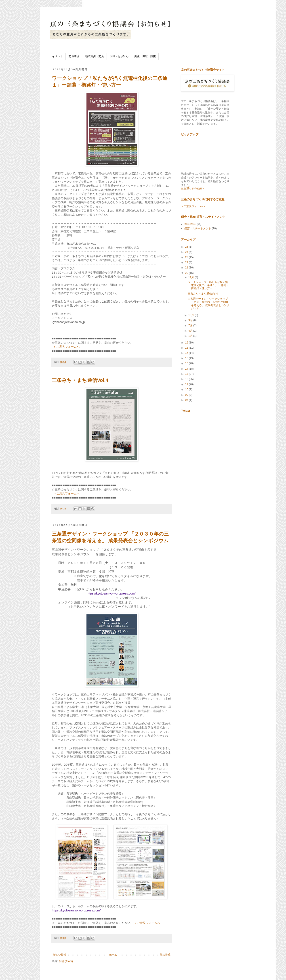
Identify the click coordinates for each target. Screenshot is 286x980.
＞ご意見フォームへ (66, 347)
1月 (191, 336)
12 (187, 379)
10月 (192, 315)
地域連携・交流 (95, 56)
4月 (191, 331)
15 (187, 363)
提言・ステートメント (198, 228)
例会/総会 (190, 224)
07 (187, 400)
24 (187, 252)
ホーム (113, 955)
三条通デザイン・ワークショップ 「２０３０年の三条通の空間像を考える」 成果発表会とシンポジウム (208, 304)
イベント (57, 56)
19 (187, 343)
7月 (191, 325)
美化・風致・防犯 (145, 56)
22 (187, 262)
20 (187, 273)
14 (187, 369)
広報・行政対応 (119, 56)
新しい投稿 (60, 955)
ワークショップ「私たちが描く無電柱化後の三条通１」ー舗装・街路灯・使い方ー (208, 285)
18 (187, 348)
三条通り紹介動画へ (193, 189)
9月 (191, 320)
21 (187, 268)
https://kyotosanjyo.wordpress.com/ (111, 593)
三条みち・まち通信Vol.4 (80, 380)
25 (187, 247)
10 (187, 389)
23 (187, 257)
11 (187, 384)
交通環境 (74, 56)
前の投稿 (165, 955)
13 (187, 374)
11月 (192, 277)
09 (187, 395)
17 (187, 353)
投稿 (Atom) (66, 961)
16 (187, 358)
